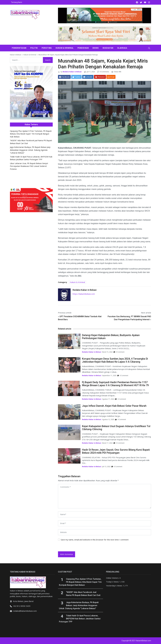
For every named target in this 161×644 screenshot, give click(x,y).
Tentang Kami (16, 2)
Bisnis (96, 48)
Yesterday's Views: (115, 586)
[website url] (105, 532)
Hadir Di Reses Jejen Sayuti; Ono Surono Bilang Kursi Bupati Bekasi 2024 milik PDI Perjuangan (116, 451)
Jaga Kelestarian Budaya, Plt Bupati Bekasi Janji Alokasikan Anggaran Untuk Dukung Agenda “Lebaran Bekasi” (30, 150)
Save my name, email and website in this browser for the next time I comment (95, 540)
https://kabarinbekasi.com (84, 294)
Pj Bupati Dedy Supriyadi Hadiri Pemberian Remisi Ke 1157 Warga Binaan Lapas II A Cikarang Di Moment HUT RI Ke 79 (115, 384)
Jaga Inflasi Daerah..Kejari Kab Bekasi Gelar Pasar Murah (114, 406)
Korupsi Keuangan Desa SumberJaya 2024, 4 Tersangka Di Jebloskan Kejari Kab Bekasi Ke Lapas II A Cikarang (115, 360)
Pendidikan (83, 48)
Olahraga (122, 48)
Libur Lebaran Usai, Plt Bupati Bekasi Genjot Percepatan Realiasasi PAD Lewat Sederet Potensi (29, 166)
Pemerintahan (19, 48)
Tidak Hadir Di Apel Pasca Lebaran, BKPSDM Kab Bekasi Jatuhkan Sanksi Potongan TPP (80, 619)
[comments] (105, 496)
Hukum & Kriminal (65, 48)
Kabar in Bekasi (16, 55)
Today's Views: (113, 582)
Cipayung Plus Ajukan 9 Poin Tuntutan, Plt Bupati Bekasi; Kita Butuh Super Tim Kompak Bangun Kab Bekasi (31, 134)
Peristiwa (47, 48)
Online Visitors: (113, 578)
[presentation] (75, 546)
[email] (105, 523)
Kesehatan (108, 48)
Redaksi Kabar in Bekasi (72, 72)
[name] (105, 514)
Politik (34, 48)
